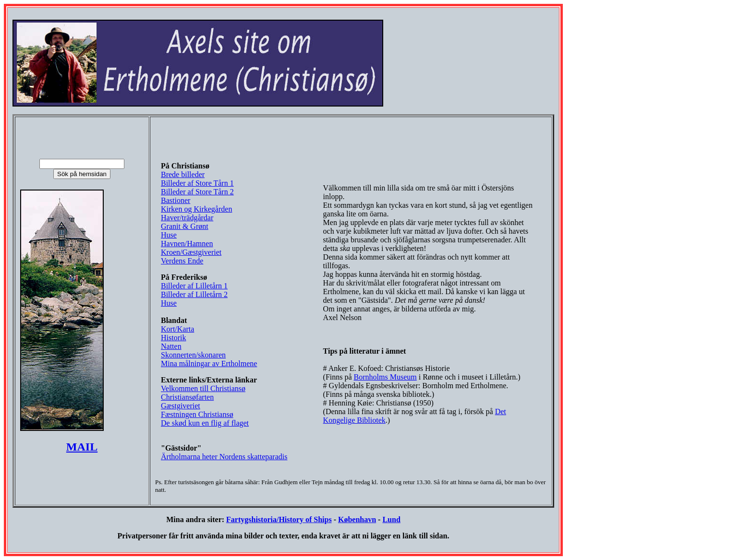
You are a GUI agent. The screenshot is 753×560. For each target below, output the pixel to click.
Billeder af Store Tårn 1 (197, 183)
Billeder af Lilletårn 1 (194, 286)
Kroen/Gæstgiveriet (191, 252)
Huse (169, 235)
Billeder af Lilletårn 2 (194, 294)
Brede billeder (183, 174)
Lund (391, 519)
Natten (171, 346)
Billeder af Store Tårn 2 (197, 192)
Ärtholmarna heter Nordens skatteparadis (224, 457)
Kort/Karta (177, 329)
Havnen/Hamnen (187, 244)
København (357, 519)
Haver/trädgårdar (187, 218)
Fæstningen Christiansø (197, 414)
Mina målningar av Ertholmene (209, 363)
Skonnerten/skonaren (193, 355)
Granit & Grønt (185, 226)
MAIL (82, 447)
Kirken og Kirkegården (196, 209)
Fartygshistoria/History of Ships (279, 519)
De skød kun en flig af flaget (205, 423)
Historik (173, 338)
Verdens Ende (182, 261)
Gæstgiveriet (181, 406)
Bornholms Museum (385, 377)
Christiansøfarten (187, 397)
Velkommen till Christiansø (203, 388)
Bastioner (176, 200)
